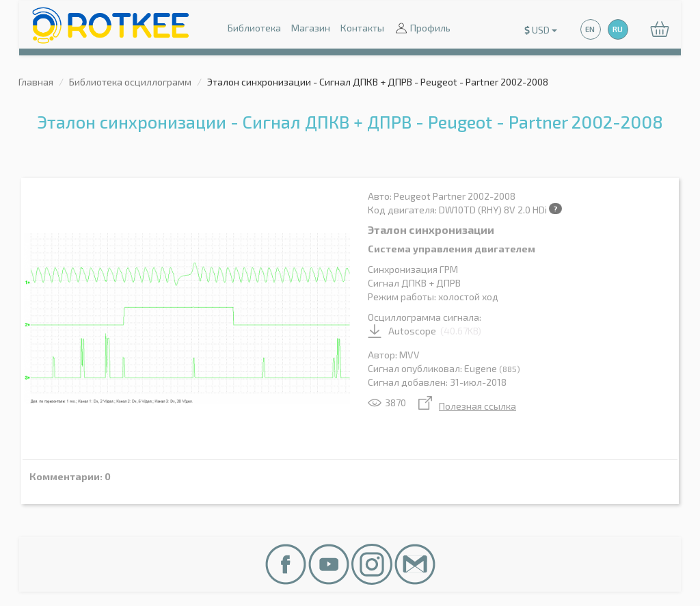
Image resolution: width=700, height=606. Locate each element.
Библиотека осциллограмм (130, 82)
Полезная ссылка (467, 406)
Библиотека (254, 28)
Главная (36, 82)
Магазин (311, 28)
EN (590, 29)
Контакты (362, 28)
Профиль (422, 29)
